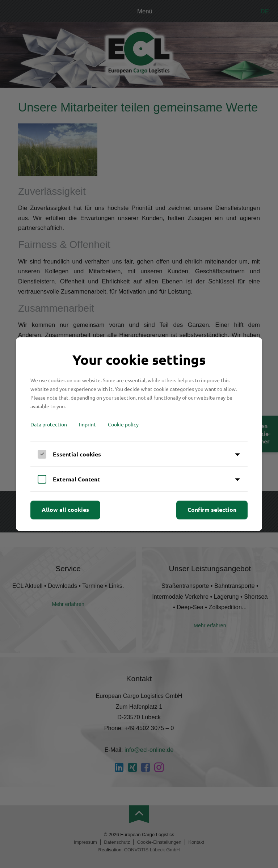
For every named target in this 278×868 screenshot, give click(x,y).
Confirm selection (212, 509)
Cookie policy (123, 424)
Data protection (49, 424)
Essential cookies (77, 454)
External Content (76, 479)
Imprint (87, 424)
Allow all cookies (65, 509)
